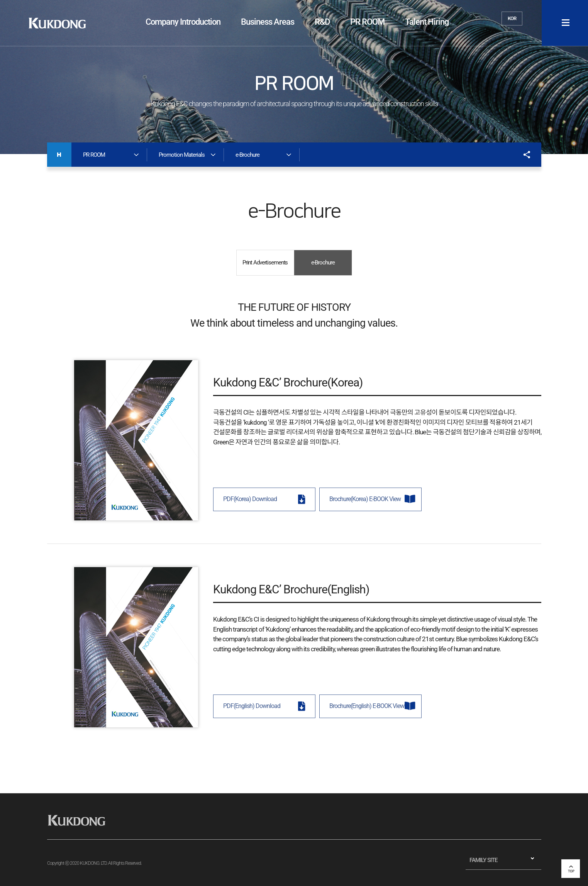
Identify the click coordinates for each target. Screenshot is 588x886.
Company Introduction (183, 22)
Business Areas (268, 22)
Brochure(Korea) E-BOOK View (365, 499)
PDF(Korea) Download (250, 499)
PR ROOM (367, 22)
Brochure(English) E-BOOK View (367, 706)
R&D (322, 22)
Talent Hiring (427, 22)
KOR (512, 18)
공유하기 (523, 155)
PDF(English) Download (252, 706)
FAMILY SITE (483, 860)
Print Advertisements (265, 263)
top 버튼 (571, 869)
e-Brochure (323, 263)
